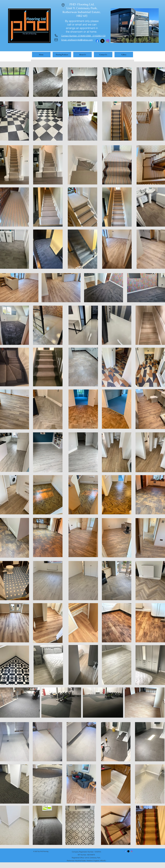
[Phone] (56, 36)
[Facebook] (97, 41)
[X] (102, 41)
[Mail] (56, 40)
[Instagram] (108, 41)
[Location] (63, 5)
